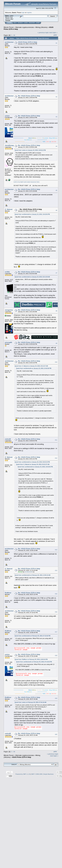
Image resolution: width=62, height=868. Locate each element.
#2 (56, 97)
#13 (56, 550)
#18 (56, 655)
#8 (56, 311)
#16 (56, 612)
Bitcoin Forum (9, 27)
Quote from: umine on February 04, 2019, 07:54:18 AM (30, 702)
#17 (56, 632)
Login (26, 23)
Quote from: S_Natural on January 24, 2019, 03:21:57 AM (31, 366)
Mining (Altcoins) (41, 27)
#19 (56, 698)
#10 (56, 362)
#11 (56, 440)
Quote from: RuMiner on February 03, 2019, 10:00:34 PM (31, 659)
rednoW (8, 439)
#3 (56, 117)
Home (9, 23)
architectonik (10, 42)
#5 (56, 190)
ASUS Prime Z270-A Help (28, 42)
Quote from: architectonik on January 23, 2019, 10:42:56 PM (32, 214)
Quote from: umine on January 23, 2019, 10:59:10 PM (30, 150)
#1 (56, 43)
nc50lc (7, 272)
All (14, 35)
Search (20, 23)
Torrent (8, 20)
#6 (56, 210)
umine (7, 116)
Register (32, 23)
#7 (56, 273)
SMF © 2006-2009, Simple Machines (42, 774)
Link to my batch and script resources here (26, 182)
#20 (56, 734)
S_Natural (9, 209)
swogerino (9, 310)
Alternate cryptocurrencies (25, 27)
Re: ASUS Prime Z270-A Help (29, 96)
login (23, 12)
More (38, 23)
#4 (56, 146)
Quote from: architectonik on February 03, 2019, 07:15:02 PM (32, 636)
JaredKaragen (10, 145)
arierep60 (8, 342)
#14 (56, 570)
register (29, 12)
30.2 (12, 19)
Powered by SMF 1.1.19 (23, 774)
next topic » (53, 33)
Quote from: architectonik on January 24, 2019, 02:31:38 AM (32, 277)
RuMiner (8, 593)
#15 (56, 594)
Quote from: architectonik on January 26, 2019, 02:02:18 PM (32, 462)
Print (55, 35)
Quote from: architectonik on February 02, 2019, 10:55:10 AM (32, 575)
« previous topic (43, 33)
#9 (56, 343)
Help (15, 23)
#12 (56, 458)
